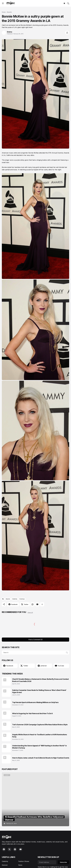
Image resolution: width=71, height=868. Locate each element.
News (20, 865)
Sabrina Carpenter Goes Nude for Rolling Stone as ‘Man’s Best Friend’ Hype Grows (39, 691)
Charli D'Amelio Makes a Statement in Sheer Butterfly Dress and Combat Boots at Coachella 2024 (40, 680)
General (5, 865)
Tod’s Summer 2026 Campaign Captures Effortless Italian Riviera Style (40, 725)
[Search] (68, 3)
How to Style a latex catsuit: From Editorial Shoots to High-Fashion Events (41, 758)
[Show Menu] (3, 3)
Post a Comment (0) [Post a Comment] (36, 640)
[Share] (67, 33)
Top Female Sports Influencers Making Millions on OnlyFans (35, 702)
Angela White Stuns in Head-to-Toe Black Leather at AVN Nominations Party (40, 736)
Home (4, 12)
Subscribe (63, 862)
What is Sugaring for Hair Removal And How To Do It (32, 713)
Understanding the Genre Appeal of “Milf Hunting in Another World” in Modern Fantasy (39, 747)
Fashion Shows (24, 861)
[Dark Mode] (64, 3)
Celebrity (15, 599)
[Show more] (42, 604)
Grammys (22, 599)
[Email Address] (47, 862)
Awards (9, 12)
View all (30, 613)
